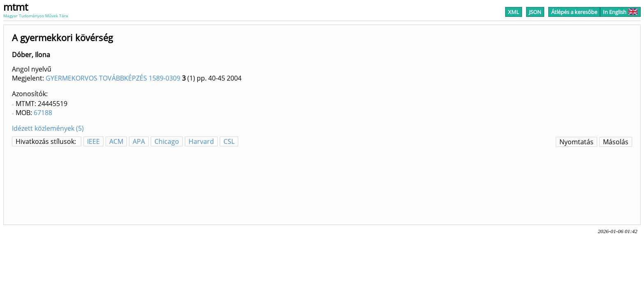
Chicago (167, 141)
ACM (116, 141)
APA (139, 141)
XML (514, 12)
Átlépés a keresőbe (574, 12)
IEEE (93, 141)
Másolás (616, 142)
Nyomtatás (576, 142)
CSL (229, 141)
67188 (43, 113)
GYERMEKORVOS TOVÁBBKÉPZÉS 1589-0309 (113, 78)
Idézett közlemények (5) (48, 128)
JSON (535, 12)
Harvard (201, 141)
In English (620, 12)
